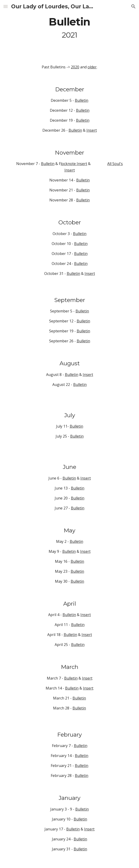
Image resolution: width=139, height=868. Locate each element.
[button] (6, 6)
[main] (69, 28)
